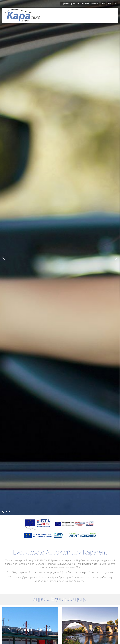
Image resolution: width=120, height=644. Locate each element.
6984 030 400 (80, 4)
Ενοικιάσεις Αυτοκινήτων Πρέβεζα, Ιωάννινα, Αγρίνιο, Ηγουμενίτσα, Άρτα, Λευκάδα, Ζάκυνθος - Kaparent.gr (22, 15)
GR (104, 4)
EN (110, 4)
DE (115, 4)
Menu (109, 15)
